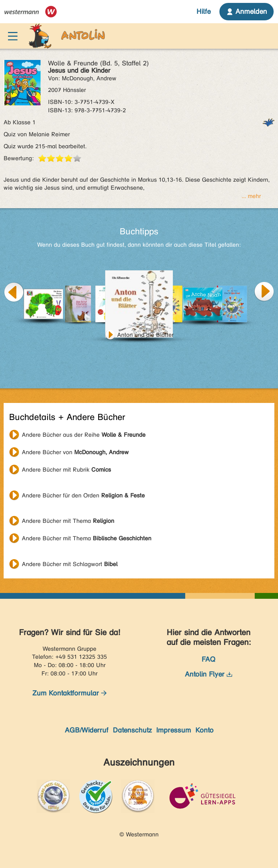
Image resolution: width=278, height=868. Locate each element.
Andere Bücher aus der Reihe (84, 435)
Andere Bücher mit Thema (68, 521)
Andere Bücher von (75, 452)
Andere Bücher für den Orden (83, 495)
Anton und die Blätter (145, 335)
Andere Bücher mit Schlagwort (70, 564)
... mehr (251, 196)
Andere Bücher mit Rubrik (66, 470)
